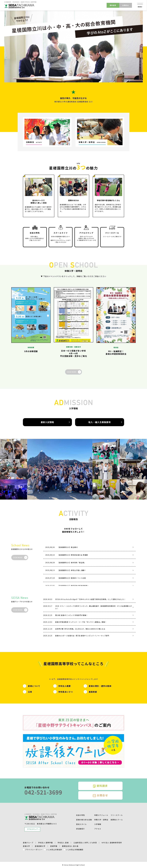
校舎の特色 (81, 815)
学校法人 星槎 (63, 843)
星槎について (34, 686)
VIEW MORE (72, 372)
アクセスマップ (32, 829)
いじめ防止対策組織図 (75, 850)
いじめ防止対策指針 (54, 850)
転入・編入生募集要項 (100, 422)
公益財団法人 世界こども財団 (85, 843)
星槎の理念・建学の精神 (100, 686)
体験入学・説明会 (101, 820)
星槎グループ (28, 843)
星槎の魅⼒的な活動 (84, 820)
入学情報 (98, 824)
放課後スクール (117, 820)
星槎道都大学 (40, 846)
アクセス (98, 829)
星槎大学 (26, 846)
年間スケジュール (101, 815)
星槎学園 (54, 846)
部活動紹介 (81, 829)
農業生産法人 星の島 (70, 846)
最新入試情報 (47, 422)
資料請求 (113, 5)
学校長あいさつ (66, 692)
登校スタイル (81, 824)
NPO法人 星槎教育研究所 (112, 843)
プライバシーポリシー (34, 850)
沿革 (30, 692)
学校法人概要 (65, 686)
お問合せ (126, 5)
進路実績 (93, 692)
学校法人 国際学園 (45, 843)
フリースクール (117, 815)
